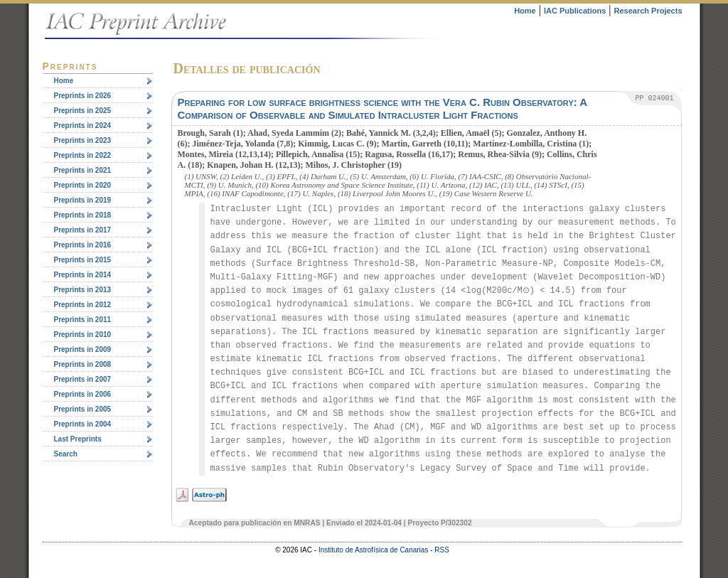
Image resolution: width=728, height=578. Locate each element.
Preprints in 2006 (83, 394)
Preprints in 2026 (83, 96)
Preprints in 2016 (83, 245)
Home (525, 11)
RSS (442, 550)
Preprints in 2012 (83, 305)
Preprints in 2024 (83, 125)
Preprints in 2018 (83, 215)
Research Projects (648, 11)
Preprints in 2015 (83, 260)
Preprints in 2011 (83, 320)
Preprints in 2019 (83, 200)
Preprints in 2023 (83, 140)
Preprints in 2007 (83, 379)
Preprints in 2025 (83, 111)
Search (66, 454)
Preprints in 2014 (83, 275)
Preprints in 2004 (83, 424)
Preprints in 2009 (83, 349)
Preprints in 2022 (83, 155)
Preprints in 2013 (83, 290)
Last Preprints (78, 439)
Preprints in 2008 (83, 364)
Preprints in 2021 (83, 170)
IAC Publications (575, 11)
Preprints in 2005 (83, 409)
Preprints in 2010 (83, 335)
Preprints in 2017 (83, 230)
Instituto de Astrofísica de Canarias (374, 550)
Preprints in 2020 (83, 185)
